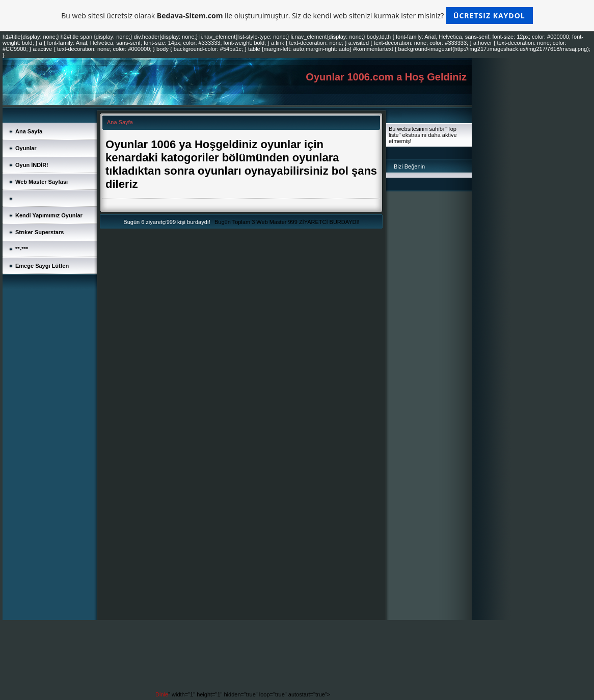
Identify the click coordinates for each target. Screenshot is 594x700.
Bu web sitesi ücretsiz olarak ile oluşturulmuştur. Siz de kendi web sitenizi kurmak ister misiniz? (297, 16)
